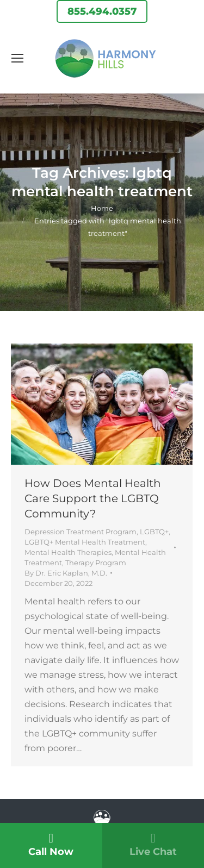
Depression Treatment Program (81, 532)
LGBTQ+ (154, 532)
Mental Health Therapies (68, 552)
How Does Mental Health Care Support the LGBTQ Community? (93, 498)
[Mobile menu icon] (17, 58)
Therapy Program (96, 563)
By (66, 573)
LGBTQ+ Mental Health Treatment (85, 542)
